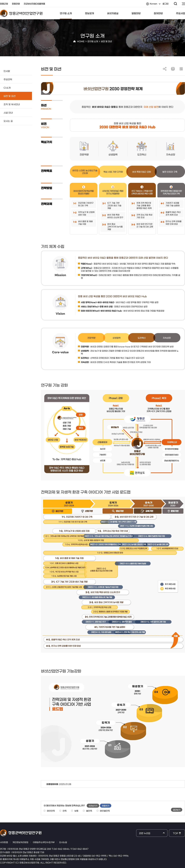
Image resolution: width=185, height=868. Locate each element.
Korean (153, 4)
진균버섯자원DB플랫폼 (34, 4)
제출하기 (106, 806)
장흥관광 (16, 4)
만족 (65, 811)
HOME (81, 41)
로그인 (166, 4)
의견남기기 (93, 806)
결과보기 (177, 810)
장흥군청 (4, 4)
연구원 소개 (66, 13)
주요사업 (181, 13)
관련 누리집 (152, 833)
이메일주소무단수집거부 (44, 842)
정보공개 (89, 13)
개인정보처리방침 (20, 842)
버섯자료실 (113, 13)
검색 (175, 4)
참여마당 (158, 13)
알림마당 (136, 13)
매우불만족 (105, 811)
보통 (76, 811)
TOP (175, 833)
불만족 (89, 811)
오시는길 (63, 842)
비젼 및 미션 (106, 41)
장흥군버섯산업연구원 (21, 13)
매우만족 (51, 811)
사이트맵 (183, 4)
